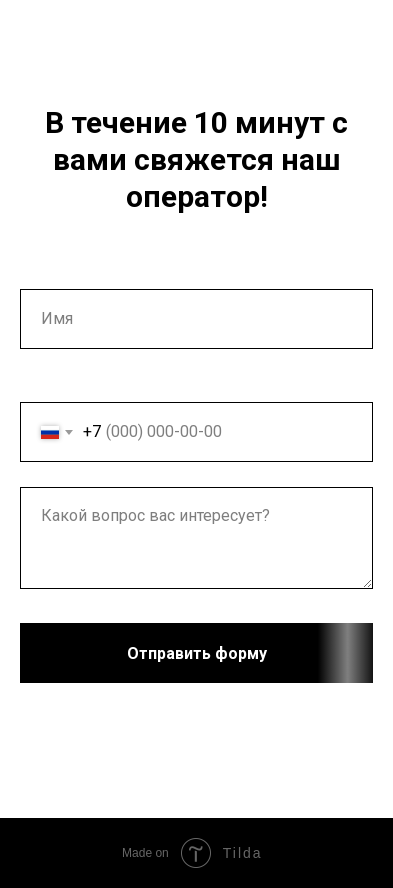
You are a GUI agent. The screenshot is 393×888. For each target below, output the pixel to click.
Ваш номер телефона (99, 385)
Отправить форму (250, 653)
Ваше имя (56, 272)
